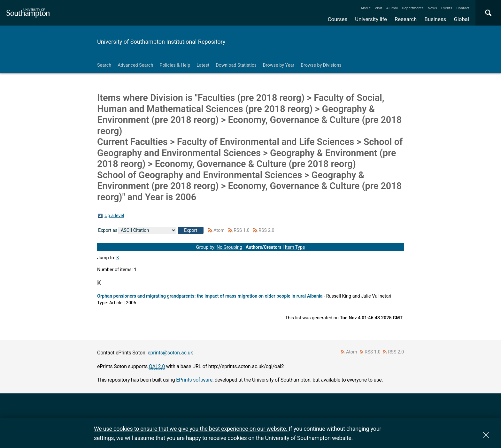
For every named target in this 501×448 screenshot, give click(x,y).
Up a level (114, 216)
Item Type (295, 247)
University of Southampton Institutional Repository (161, 42)
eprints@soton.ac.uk (170, 353)
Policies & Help (175, 65)
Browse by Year (279, 65)
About (366, 8)
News (432, 8)
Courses (338, 19)
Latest (203, 65)
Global (461, 19)
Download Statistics (236, 65)
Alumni (392, 8)
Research (406, 19)
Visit (378, 8)
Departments (413, 8)
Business (435, 19)
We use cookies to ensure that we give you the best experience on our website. (191, 429)
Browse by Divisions (321, 65)
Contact (463, 8)
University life (371, 19)
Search (104, 65)
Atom (219, 230)
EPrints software (194, 380)
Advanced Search (135, 65)
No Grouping (229, 247)
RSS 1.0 (242, 230)
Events (447, 8)
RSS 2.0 (266, 230)
